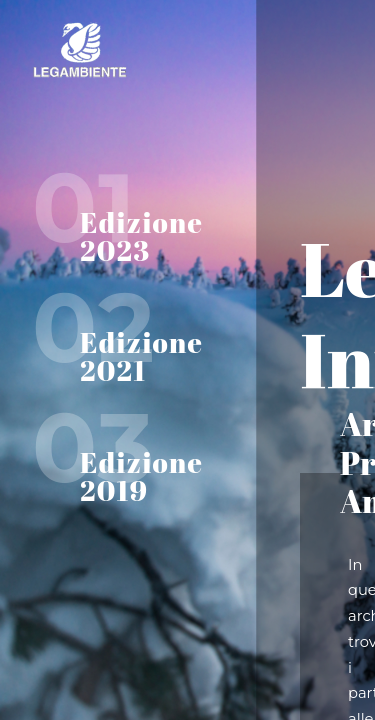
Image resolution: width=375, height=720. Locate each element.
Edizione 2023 (141, 236)
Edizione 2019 (141, 476)
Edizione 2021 (141, 356)
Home (150, 50)
